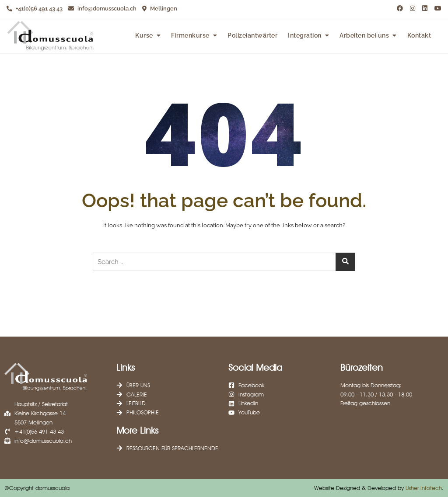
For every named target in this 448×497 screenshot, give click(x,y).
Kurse (144, 35)
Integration (305, 35)
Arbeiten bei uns (364, 35)
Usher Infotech (424, 488)
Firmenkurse (190, 35)
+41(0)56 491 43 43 (35, 9)
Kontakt (419, 35)
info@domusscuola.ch (102, 9)
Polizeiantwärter (252, 35)
